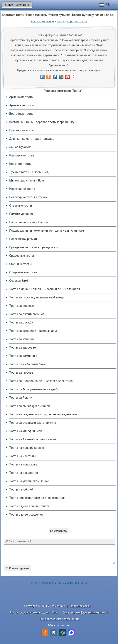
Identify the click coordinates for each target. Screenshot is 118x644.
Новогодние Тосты (22, 189)
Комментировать (18, 568)
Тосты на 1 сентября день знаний (33, 439)
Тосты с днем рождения (26, 515)
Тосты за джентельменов (27, 314)
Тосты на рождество (24, 473)
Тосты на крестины (23, 456)
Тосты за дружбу (21, 322)
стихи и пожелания (43, 21)
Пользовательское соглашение (59, 619)
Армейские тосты (21, 97)
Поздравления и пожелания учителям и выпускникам (47, 231)
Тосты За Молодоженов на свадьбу (34, 389)
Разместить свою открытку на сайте (34, 612)
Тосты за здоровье (22, 348)
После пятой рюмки (23, 239)
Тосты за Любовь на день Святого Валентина (41, 381)
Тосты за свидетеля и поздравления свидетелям (43, 414)
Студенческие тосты (23, 272)
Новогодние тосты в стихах (28, 197)
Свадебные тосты (22, 256)
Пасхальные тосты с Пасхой (29, 222)
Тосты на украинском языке (29, 481)
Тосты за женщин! (22, 339)
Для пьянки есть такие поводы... (32, 139)
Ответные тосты (21, 206)
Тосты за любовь (21, 373)
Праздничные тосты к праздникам (33, 247)
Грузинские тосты (22, 130)
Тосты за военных (22, 306)
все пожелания (17, 5)
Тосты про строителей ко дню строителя (37, 498)
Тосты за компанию (23, 356)
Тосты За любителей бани (27, 364)
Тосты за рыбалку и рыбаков (30, 406)
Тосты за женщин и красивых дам (33, 331)
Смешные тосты (20, 264)
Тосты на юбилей (21, 489)
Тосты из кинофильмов (26, 431)
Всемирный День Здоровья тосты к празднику (42, 122)
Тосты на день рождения (27, 448)
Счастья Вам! (19, 281)
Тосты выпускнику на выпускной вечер (37, 297)
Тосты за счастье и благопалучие (33, 423)
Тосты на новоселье (23, 464)
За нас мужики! (20, 147)
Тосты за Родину (21, 398)
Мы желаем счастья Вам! (27, 180)
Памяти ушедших (21, 214)
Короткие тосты (77, 21)
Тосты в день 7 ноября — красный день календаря (45, 289)
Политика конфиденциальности (84, 612)
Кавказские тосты (22, 155)
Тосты (61, 21)
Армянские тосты (21, 105)
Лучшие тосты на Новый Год (29, 172)
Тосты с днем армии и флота (29, 506)
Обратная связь (80, 606)
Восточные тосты (21, 114)
